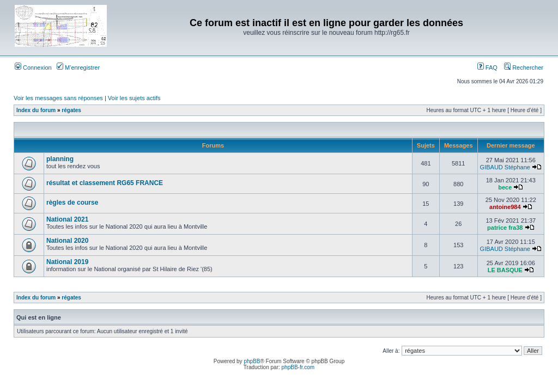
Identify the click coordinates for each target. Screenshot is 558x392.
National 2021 (67, 219)
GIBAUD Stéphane (505, 167)
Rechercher (524, 68)
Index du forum (36, 110)
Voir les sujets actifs (134, 98)
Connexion (33, 68)
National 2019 (67, 262)
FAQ (487, 68)
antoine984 (505, 207)
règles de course (72, 203)
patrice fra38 (505, 228)
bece (505, 187)
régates (71, 110)
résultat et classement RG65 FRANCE (105, 183)
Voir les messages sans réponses (58, 98)
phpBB (252, 361)
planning (60, 159)
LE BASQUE (505, 270)
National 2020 (67, 241)
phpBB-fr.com (298, 367)
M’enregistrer (78, 68)
